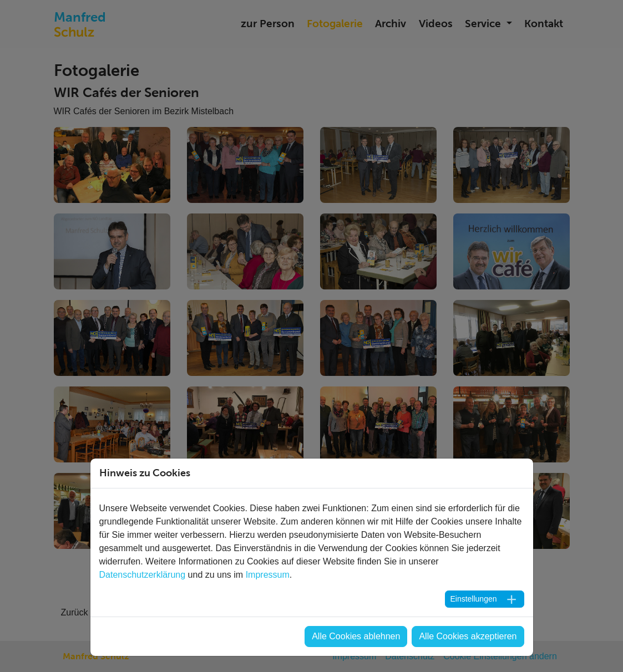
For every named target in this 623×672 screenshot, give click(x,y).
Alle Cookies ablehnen (356, 636)
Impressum (268, 575)
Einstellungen (473, 599)
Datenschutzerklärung (143, 575)
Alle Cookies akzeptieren (468, 636)
